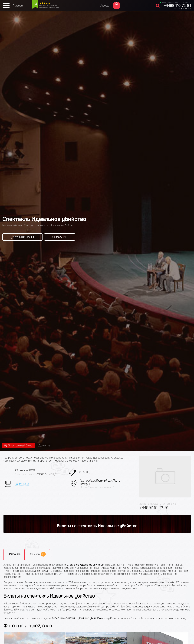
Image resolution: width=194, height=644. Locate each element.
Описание (60, 237)
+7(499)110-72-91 (177, 6)
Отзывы (38, 554)
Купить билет (22, 237)
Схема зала (22, 484)
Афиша (105, 6)
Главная (18, 6)
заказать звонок (181, 9)
